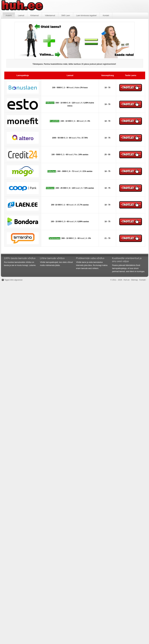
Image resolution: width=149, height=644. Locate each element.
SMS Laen (66, 16)
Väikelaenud (50, 16)
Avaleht (9, 16)
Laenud (21, 16)
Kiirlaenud (34, 16)
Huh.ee (75, 6)
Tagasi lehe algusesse (14, 280)
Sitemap (134, 280)
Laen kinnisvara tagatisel (86, 16)
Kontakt (106, 16)
